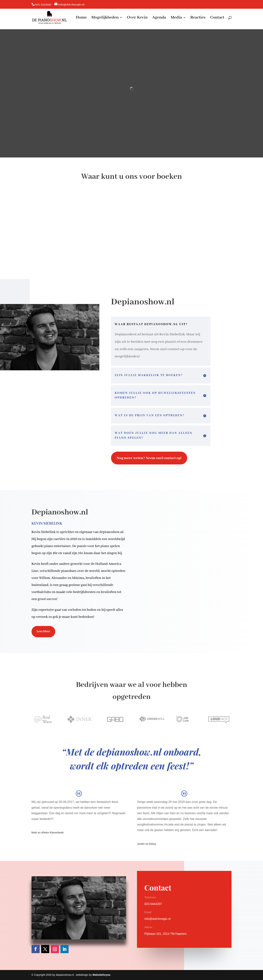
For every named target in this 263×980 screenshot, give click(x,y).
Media (176, 18)
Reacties (198, 18)
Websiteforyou (101, 975)
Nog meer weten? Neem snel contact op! (149, 458)
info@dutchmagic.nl (157, 919)
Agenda (159, 18)
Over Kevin (137, 18)
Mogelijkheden (105, 18)
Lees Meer (43, 631)
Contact (217, 18)
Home (81, 18)
